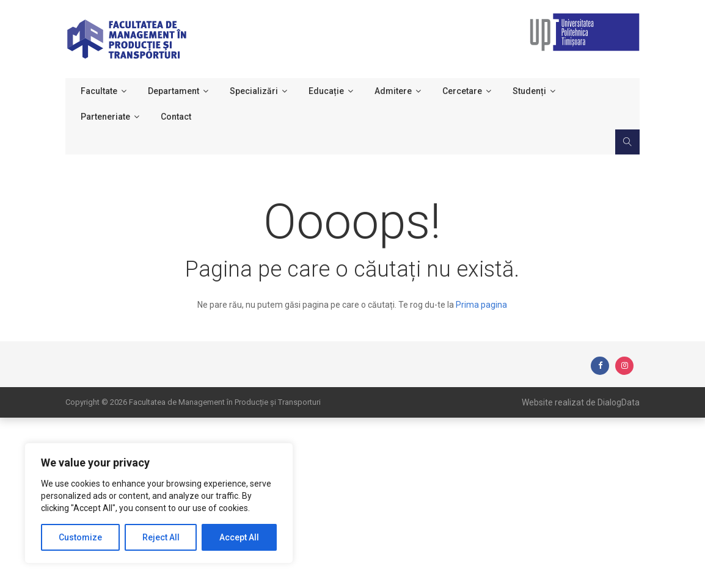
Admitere (393, 91)
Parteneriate (105, 117)
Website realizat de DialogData (581, 402)
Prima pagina (481, 305)
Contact (176, 117)
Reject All (161, 537)
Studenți (529, 91)
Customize (80, 537)
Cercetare (462, 91)
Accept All (239, 537)
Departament (174, 91)
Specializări (254, 91)
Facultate (99, 91)
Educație (326, 91)
